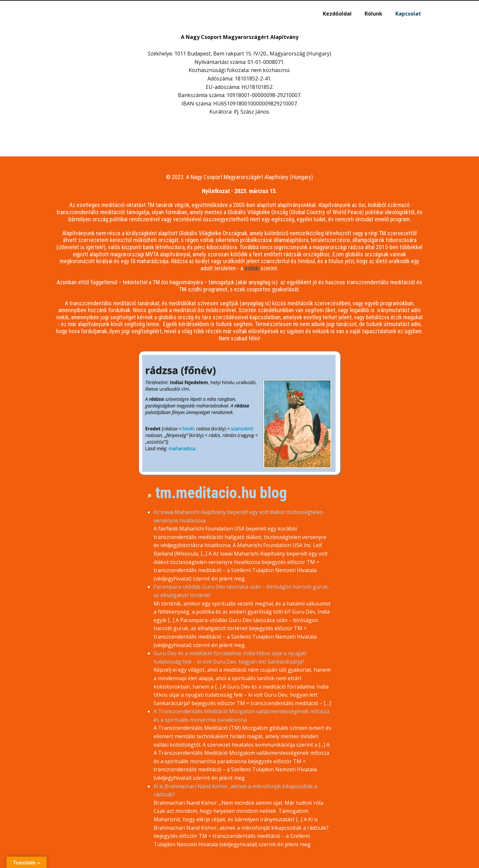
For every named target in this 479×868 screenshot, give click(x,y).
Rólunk (374, 14)
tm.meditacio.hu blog (221, 493)
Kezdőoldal (337, 14)
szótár (252, 268)
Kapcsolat (408, 14)
